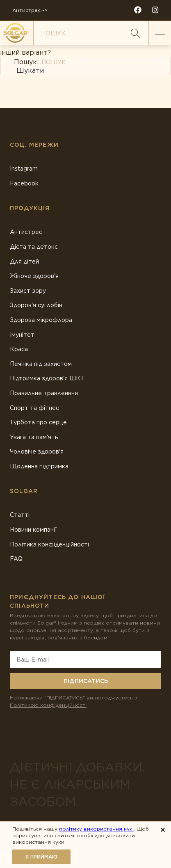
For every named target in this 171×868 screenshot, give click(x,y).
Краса (19, 349)
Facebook (24, 183)
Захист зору (28, 291)
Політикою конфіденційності (48, 705)
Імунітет (22, 335)
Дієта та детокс (34, 247)
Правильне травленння (44, 393)
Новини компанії (33, 530)
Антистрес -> (30, 10)
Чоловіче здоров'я (37, 451)
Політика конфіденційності (49, 544)
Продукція (30, 208)
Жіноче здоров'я (34, 276)
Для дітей (24, 262)
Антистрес (26, 232)
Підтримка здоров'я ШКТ (47, 378)
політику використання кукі (96, 829)
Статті (20, 515)
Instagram (24, 169)
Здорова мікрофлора (41, 320)
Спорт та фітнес (34, 408)
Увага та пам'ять (34, 437)
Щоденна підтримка (39, 466)
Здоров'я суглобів (36, 305)
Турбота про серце (38, 422)
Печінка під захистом (41, 364)
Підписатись (86, 681)
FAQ (16, 559)
